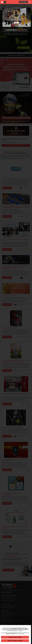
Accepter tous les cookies (15, 637)
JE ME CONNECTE (23, 2)
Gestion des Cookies (10, 634)
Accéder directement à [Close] (16, 30)
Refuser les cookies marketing (15, 641)
